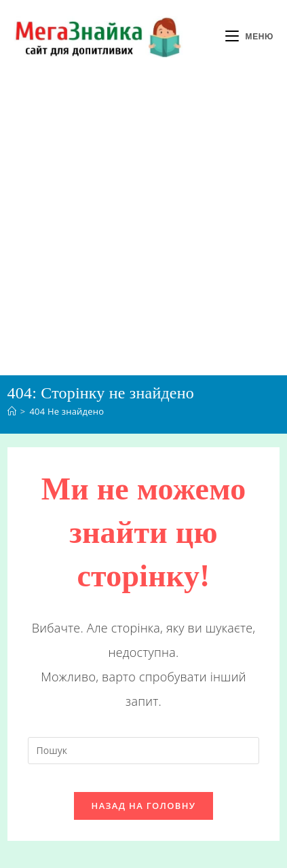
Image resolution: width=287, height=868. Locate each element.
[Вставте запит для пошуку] (144, 751)
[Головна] (12, 411)
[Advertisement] (143, 224)
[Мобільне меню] (249, 37)
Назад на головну (144, 806)
